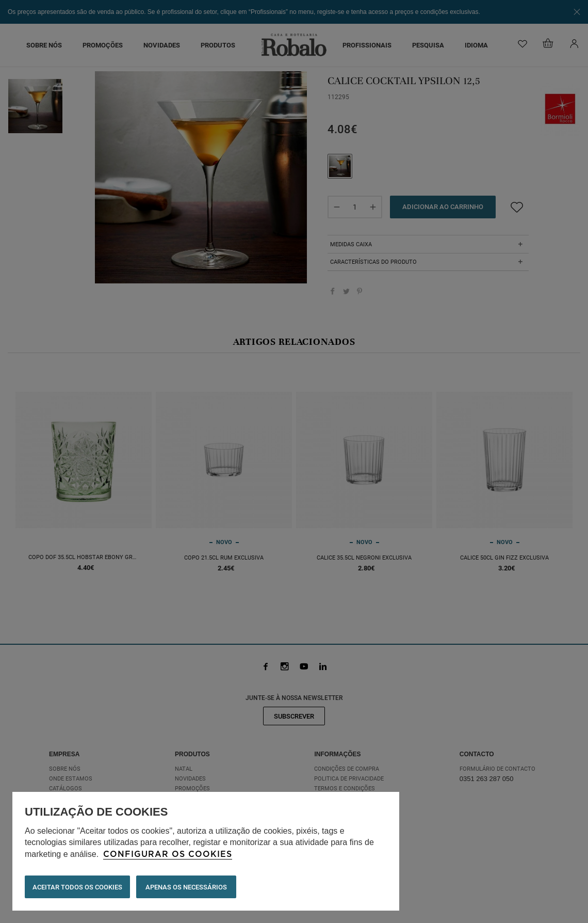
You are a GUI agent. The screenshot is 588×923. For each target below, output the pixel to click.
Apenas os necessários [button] (186, 887)
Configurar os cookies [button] (168, 854)
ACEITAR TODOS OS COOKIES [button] (77, 887)
